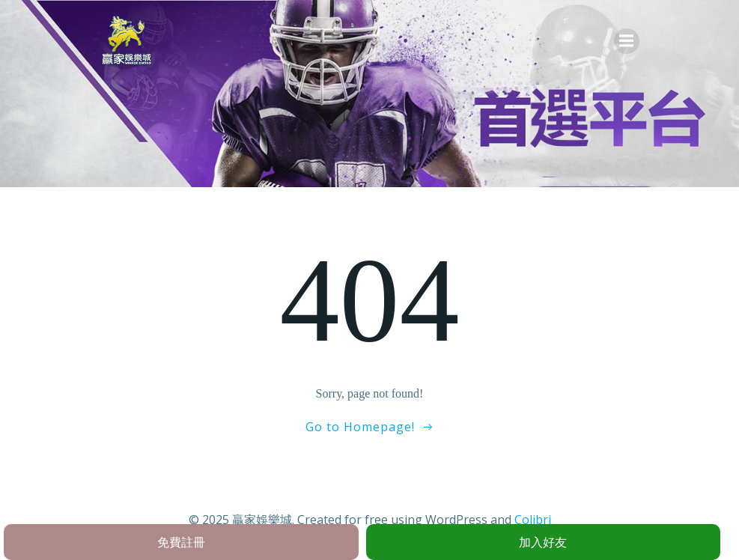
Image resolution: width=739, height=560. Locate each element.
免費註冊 (181, 542)
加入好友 (543, 542)
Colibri (533, 520)
